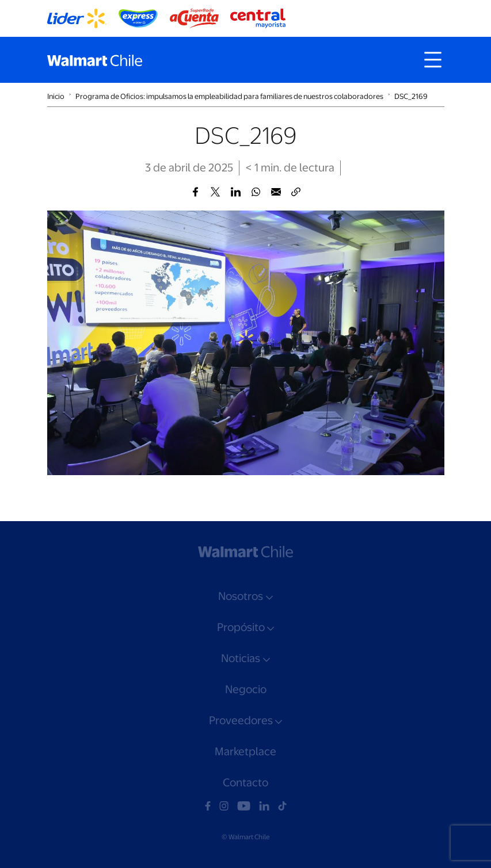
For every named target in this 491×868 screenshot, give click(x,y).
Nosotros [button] (241, 596)
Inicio (56, 96)
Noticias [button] (241, 658)
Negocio (246, 689)
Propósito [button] (241, 627)
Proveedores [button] (241, 720)
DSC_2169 (411, 96)
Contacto (245, 783)
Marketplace (245, 752)
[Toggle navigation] (433, 60)
